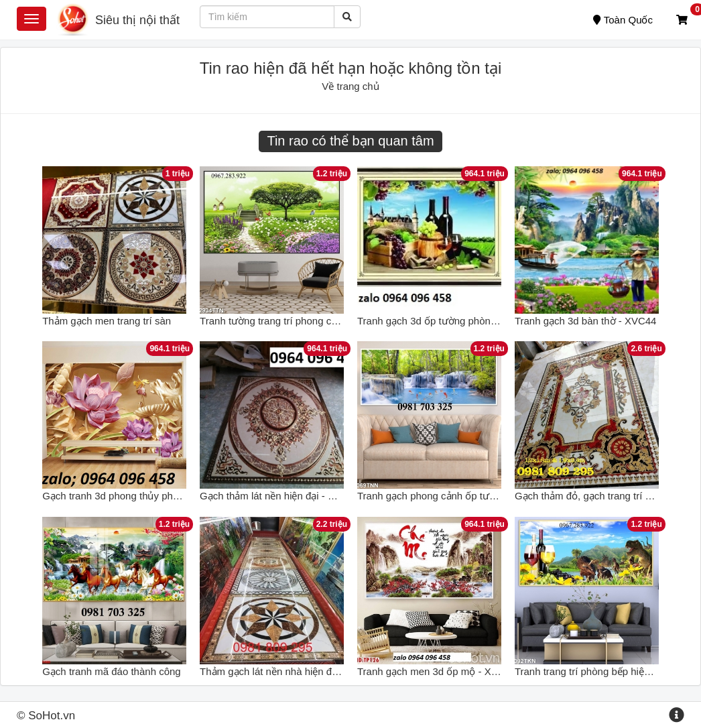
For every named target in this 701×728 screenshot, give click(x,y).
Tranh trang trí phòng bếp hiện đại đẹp (600, 671)
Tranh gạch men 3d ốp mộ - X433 (433, 671)
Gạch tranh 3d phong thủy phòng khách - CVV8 (148, 496)
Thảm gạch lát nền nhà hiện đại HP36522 (292, 671)
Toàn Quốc (623, 20)
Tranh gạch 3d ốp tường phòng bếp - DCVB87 (460, 321)
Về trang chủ (350, 86)
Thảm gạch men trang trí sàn (107, 321)
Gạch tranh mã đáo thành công (111, 671)
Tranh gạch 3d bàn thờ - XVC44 (586, 321)
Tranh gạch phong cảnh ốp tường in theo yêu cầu (467, 496)
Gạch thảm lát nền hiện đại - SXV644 (282, 496)
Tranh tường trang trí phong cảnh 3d (281, 321)
